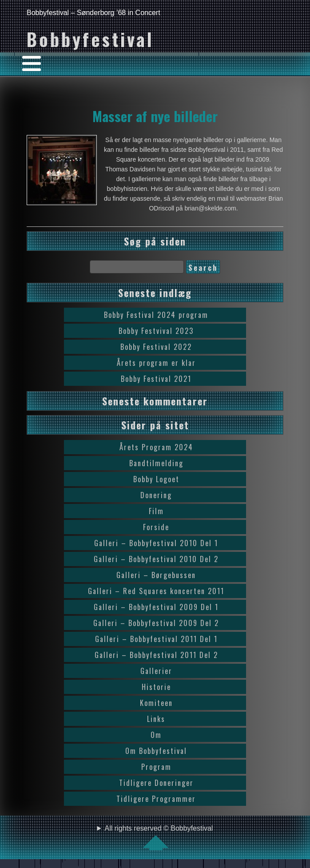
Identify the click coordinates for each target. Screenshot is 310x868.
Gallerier (156, 671)
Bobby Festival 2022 (156, 347)
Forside (156, 527)
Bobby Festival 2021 (156, 379)
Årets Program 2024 (156, 447)
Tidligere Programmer (156, 799)
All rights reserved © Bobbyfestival (159, 837)
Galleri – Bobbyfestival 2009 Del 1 (156, 607)
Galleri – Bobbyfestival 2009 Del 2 (156, 623)
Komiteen (156, 703)
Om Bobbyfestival (156, 751)
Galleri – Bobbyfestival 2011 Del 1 (156, 639)
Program (156, 767)
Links (156, 719)
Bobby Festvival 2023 (156, 331)
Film (156, 511)
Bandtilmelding (156, 463)
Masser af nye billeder (155, 116)
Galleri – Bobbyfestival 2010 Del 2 (156, 559)
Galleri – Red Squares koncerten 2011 (156, 591)
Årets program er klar (156, 363)
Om (156, 735)
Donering (156, 495)
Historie (156, 687)
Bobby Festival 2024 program (156, 315)
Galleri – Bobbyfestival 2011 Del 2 (156, 655)
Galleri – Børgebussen (156, 575)
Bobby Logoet (156, 479)
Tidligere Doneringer (156, 783)
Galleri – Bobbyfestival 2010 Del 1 (156, 543)
